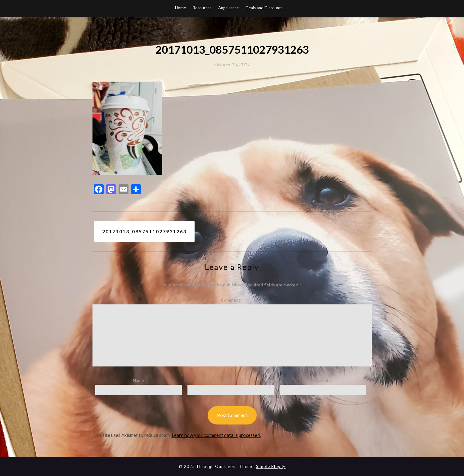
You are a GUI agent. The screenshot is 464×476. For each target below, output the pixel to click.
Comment (232, 300)
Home (180, 8)
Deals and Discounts (264, 8)
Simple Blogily (271, 466)
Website (323, 380)
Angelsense (228, 8)
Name (138, 380)
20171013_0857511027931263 (144, 231)
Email (231, 380)
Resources (202, 8)
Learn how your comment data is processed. (216, 435)
